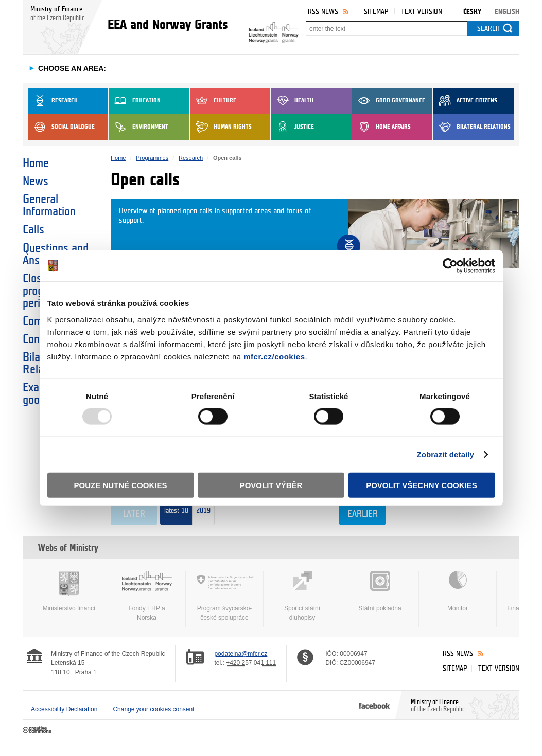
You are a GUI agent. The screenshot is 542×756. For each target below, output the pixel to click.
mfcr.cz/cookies (274, 356)
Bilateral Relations (472, 127)
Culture (213, 101)
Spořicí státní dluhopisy (302, 596)
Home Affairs (381, 127)
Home (36, 164)
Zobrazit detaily (445, 454)
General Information (49, 206)
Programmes (152, 158)
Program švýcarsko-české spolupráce (224, 596)
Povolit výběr (271, 485)
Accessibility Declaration (64, 709)
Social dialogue (61, 127)
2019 (203, 514)
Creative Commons (38, 730)
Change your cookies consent (153, 709)
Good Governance (389, 101)
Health (292, 101)
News (36, 182)
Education (135, 101)
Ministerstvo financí (69, 591)
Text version (422, 12)
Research (53, 101)
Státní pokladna (380, 591)
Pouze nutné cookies (121, 485)
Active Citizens (465, 101)
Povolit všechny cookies (422, 485)
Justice (292, 127)
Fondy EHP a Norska (147, 596)
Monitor (458, 591)
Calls (33, 230)
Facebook (374, 705)
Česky (472, 12)
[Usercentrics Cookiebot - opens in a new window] (450, 266)
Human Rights (221, 127)
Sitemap (376, 12)
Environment (138, 127)
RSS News (323, 12)
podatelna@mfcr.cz (241, 654)
